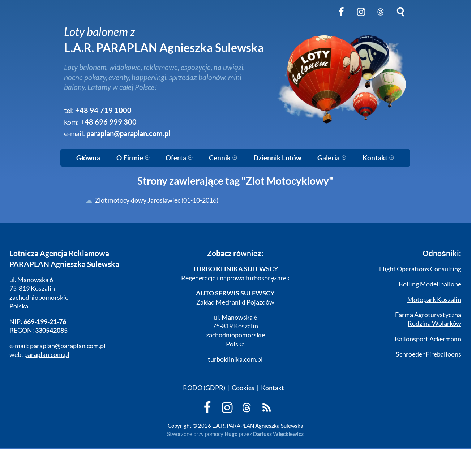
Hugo (231, 434)
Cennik (223, 158)
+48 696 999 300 (108, 122)
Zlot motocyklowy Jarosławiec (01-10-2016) (157, 200)
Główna (88, 158)
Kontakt (378, 158)
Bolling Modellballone (430, 284)
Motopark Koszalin (434, 300)
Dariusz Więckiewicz (278, 434)
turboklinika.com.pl (235, 359)
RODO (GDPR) (204, 388)
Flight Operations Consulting (420, 269)
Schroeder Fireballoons (428, 354)
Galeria (332, 158)
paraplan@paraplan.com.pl (128, 133)
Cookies (243, 388)
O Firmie (133, 158)
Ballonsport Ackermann (428, 339)
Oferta (179, 158)
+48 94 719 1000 (103, 110)
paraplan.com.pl (47, 355)
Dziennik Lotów (277, 158)
